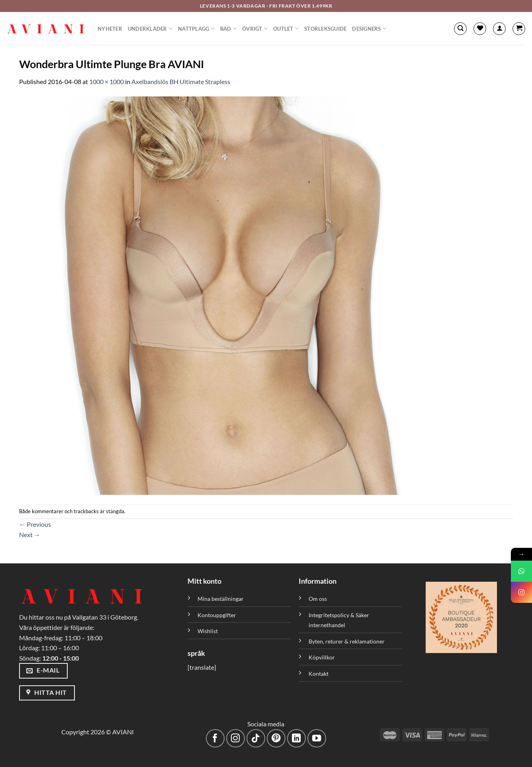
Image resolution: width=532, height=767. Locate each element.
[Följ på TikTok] (256, 739)
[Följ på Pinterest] (276, 739)
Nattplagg (196, 28)
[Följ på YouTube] (317, 739)
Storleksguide (325, 29)
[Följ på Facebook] (215, 739)
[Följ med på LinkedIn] (296, 739)
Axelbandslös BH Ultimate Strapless (181, 81)
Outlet (286, 28)
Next (30, 535)
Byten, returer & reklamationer (347, 641)
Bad (228, 28)
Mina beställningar (221, 599)
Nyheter (110, 29)
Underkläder (150, 28)
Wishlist (208, 631)
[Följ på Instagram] (236, 739)
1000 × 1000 (107, 81)
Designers (369, 28)
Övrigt (255, 28)
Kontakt (319, 674)
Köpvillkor (322, 657)
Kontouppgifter (217, 615)
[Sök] (460, 29)
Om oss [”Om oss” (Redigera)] (318, 599)
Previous (35, 524)
